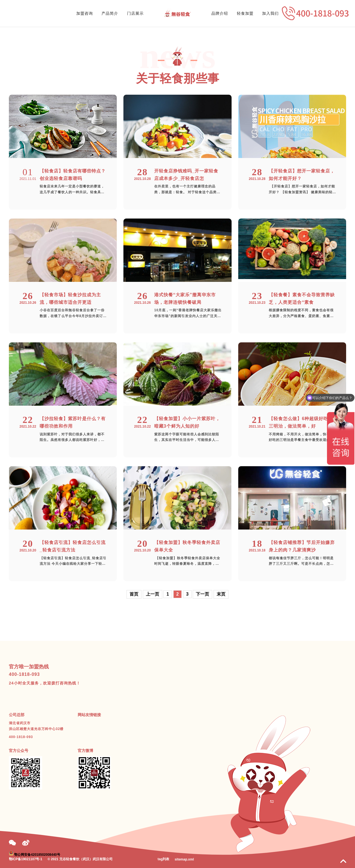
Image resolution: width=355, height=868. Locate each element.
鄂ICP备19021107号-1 (26, 859)
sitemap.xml (184, 859)
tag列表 (163, 859)
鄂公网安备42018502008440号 (37, 854)
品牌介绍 (220, 13)
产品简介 (110, 13)
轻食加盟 (245, 13)
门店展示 (135, 13)
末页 (221, 594)
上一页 (153, 594)
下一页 (202, 594)
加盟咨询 (85, 13)
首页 (134, 594)
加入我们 (270, 13)
